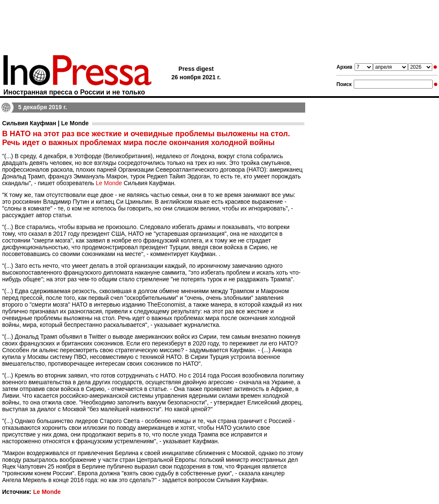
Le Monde (109, 183)
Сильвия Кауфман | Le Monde (45, 123)
